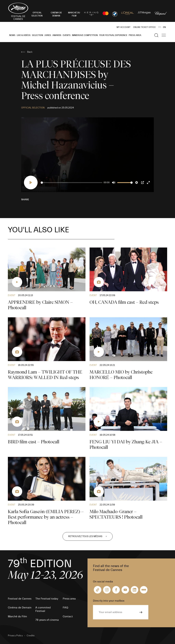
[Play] (31, 183)
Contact (68, 616)
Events (67, 35)
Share (25, 200)
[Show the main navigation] (164, 35)
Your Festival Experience (113, 35)
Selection (38, 35)
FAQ (65, 608)
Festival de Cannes (20, 599)
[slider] (72, 183)
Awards (57, 35)
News (12, 35)
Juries (48, 35)
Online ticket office (144, 27)
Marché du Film (17, 616)
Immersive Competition (85, 35)
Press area (135, 35)
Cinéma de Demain (20, 608)
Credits (31, 636)
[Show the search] (156, 35)
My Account (123, 27)
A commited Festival (43, 609)
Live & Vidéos (24, 35)
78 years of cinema (47, 620)
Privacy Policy (15, 636)
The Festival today (47, 599)
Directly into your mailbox (109, 601)
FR (160, 27)
